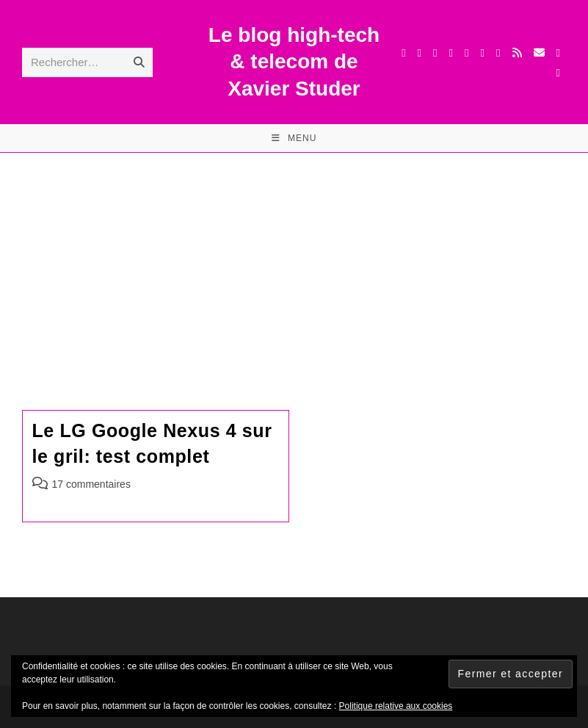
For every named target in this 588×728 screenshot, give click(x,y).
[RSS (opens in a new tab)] (517, 53)
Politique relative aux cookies (396, 706)
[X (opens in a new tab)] (403, 53)
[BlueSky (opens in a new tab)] (498, 53)
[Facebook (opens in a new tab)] (420, 53)
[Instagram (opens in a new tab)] (451, 53)
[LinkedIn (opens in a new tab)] (467, 53)
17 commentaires (91, 484)
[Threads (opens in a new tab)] (435, 53)
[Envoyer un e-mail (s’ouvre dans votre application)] (539, 53)
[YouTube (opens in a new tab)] (483, 53)
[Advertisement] (294, 263)
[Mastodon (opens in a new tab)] (558, 73)
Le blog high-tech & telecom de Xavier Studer (294, 62)
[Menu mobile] (294, 138)
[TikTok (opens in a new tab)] (558, 53)
